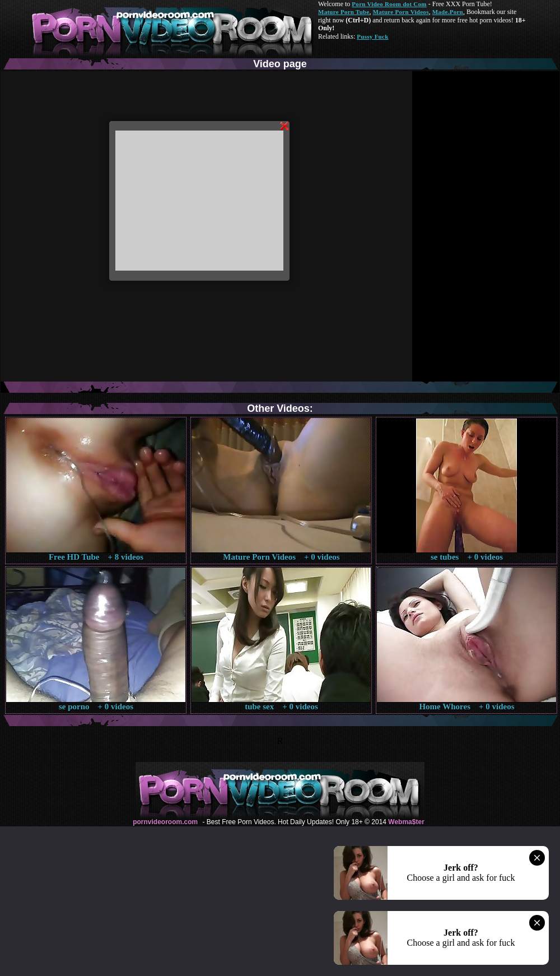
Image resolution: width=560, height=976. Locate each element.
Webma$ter (406, 822)
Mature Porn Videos (401, 12)
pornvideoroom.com (165, 822)
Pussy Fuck (372, 36)
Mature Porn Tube (344, 12)
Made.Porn (448, 12)
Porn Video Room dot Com (389, 4)
